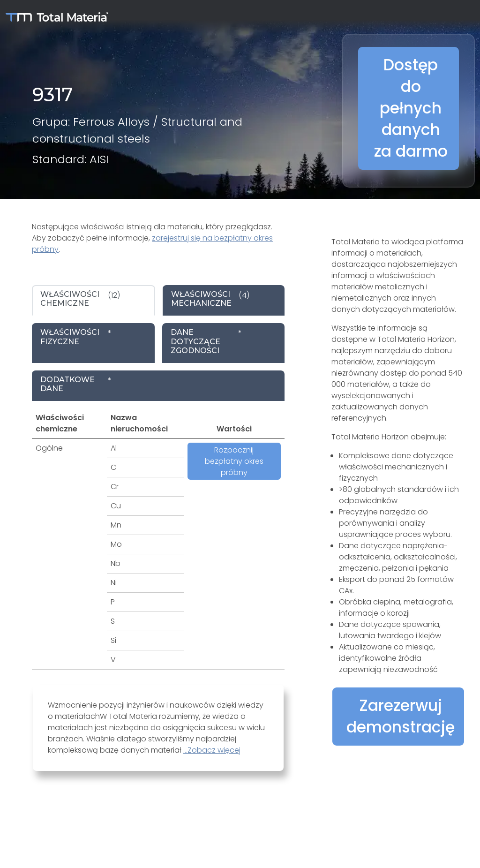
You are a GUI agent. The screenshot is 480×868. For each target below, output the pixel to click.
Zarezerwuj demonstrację (401, 716)
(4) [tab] (210, 299)
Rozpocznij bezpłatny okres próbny (234, 461)
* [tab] (76, 337)
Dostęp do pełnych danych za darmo (411, 108)
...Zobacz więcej (212, 750)
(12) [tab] (80, 299)
